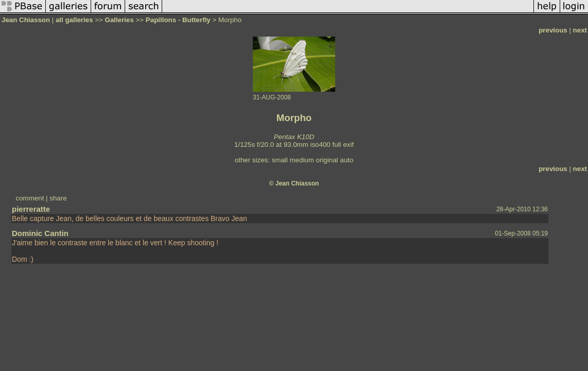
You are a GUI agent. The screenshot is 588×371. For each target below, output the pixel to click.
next (580, 30)
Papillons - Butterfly (178, 20)
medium (301, 160)
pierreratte (31, 209)
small (280, 160)
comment (30, 198)
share (58, 198)
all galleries (74, 20)
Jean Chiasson (26, 20)
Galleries (119, 20)
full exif (343, 145)
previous (553, 30)
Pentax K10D (294, 137)
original (327, 160)
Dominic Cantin (40, 233)
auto (347, 160)
